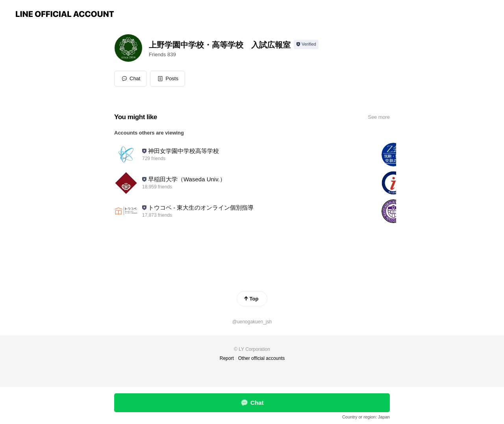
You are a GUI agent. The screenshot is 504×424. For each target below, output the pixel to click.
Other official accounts (262, 358)
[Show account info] (306, 44)
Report (227, 358)
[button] (168, 79)
